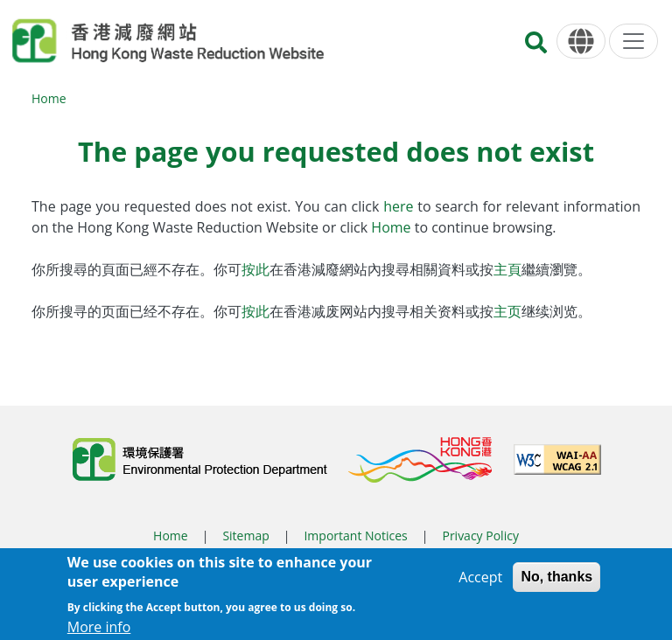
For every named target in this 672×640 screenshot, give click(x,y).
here (400, 206)
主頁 (507, 269)
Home (49, 98)
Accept (480, 582)
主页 (507, 311)
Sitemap (245, 536)
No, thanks (556, 582)
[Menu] (633, 41)
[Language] (581, 42)
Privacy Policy (480, 536)
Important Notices (355, 536)
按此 (255, 269)
